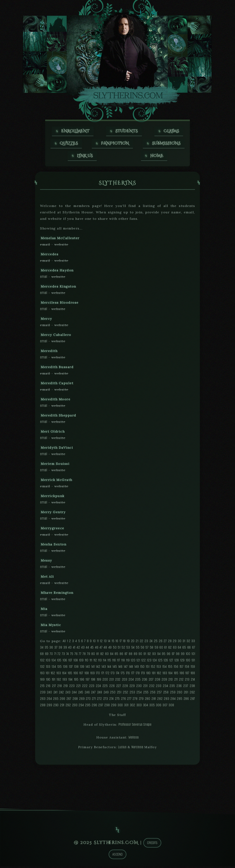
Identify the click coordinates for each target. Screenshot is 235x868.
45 (92, 649)
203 (125, 681)
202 (118, 681)
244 (74, 694)
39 (65, 649)
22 (142, 643)
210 (171, 681)
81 (98, 655)
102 (42, 662)
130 (188, 662)
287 (193, 700)
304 (146, 707)
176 (128, 675)
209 (164, 681)
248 (100, 694)
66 (189, 649)
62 (170, 649)
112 (95, 662)
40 (70, 649)
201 (111, 681)
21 (137, 643)
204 (131, 681)
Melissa (134, 739)
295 (88, 707)
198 (93, 681)
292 (68, 707)
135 (59, 668)
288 (43, 707)
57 (147, 649)
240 (49, 694)
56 (142, 649)
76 (76, 655)
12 (101, 643)
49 (110, 649)
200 (105, 681)
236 (179, 687)
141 (93, 668)
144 (109, 668)
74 (68, 655)
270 (88, 700)
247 (93, 694)
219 (66, 687)
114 (104, 662)
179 (143, 675)
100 (188, 655)
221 (78, 687)
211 (176, 681)
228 (125, 687)
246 (87, 694)
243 (68, 694)
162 (53, 675)
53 (128, 649)
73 (63, 655)
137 (71, 668)
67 (194, 649)
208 (157, 681)
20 (133, 643)
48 (105, 649)
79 (89, 655)
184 (170, 675)
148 (131, 668)
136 (65, 668)
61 (166, 649)
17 (121, 643)
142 (98, 668)
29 (175, 643)
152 (153, 668)
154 (164, 668)
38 (60, 649)
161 (47, 675)
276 (123, 700)
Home (157, 157)
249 (106, 694)
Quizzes (69, 144)
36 (51, 649)
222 (85, 687)
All (64, 643)
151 (148, 668)
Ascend (117, 856)
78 (84, 655)
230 (139, 687)
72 (59, 655)
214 (193, 681)
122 (143, 662)
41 (74, 649)
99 (183, 655)
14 (109, 643)
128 (177, 662)
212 (181, 681)
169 (92, 675)
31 (184, 643)
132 (42, 668)
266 (62, 700)
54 (133, 649)
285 (179, 700)
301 (126, 707)
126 (166, 662)
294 (81, 707)
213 (187, 681)
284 (173, 700)
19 (128, 643)
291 (62, 707)
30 (180, 643)
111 (91, 662)
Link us (85, 157)
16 (117, 643)
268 (75, 700)
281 (154, 700)
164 (64, 675)
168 (87, 675)
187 (187, 675)
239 (43, 694)
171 (103, 675)
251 (119, 694)
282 (160, 700)
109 (81, 662)
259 (173, 694)
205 (138, 681)
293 (75, 707)
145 (115, 668)
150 (142, 668)
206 (145, 681)
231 (145, 687)
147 (126, 668)
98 (178, 655)
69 (47, 655)
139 (82, 668)
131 (193, 662)
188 (193, 675)
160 (42, 675)
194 (70, 681)
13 (105, 643)
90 (140, 655)
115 (109, 662)
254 (139, 694)
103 (48, 662)
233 (159, 687)
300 (120, 707)
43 (83, 649)
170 (98, 675)
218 (59, 687)
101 (193, 655)
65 (184, 649)
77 (80, 655)
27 (165, 643)
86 (121, 655)
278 (135, 700)
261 (186, 694)
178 (138, 675)
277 (129, 700)
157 (181, 668)
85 (116, 655)
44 (87, 649)
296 (94, 707)
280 (148, 700)
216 (48, 687)
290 (56, 707)
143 (104, 668)
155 (170, 668)
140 (88, 668)
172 (107, 675)
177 (133, 675)
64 (179, 649)
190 (48, 681)
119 (128, 662)
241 (55, 694)
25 (156, 643)
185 (176, 675)
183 (165, 675)
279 (141, 700)
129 (182, 662)
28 (170, 643)
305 (152, 707)
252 (125, 694)
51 (119, 649)
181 (154, 675)
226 (112, 687)
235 (172, 687)
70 (51, 655)
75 (72, 655)
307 (165, 707)
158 (187, 668)
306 (159, 707)
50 (115, 649)
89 (135, 655)
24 (151, 643)
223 (92, 687)
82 (102, 655)
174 (118, 675)
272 (99, 700)
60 (161, 649)
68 (42, 655)
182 (159, 675)
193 (65, 681)
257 (159, 694)
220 (72, 687)
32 (188, 643)
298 (107, 707)
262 (192, 694)
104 (54, 662)
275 (117, 700)
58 (152, 649)
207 (151, 681)
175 (123, 675)
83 (107, 655)
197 (87, 681)
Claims (171, 131)
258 (166, 694)
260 (179, 694)
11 (98, 643)
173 (112, 675)
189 (42, 681)
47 (101, 649)
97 (173, 655)
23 (146, 643)
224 (98, 687)
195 (76, 681)
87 (126, 655)
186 (182, 675)
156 (176, 668)
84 (112, 655)
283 (166, 700)
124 (155, 662)
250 (113, 694)
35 (46, 649)
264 (49, 700)
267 (69, 700)
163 (59, 675)
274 (111, 700)
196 (82, 681)
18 (124, 643)
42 (78, 649)
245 (81, 694)
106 (65, 662)
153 (159, 668)
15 (113, 643)
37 (56, 649)
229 (132, 687)
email (44, 278)
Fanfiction (115, 144)
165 (70, 675)
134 (54, 668)
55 (138, 649)
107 (70, 662)
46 (97, 649)
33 (193, 643)
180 (148, 675)
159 (193, 668)
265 (56, 700)
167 (81, 675)
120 (133, 662)
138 (76, 668)
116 (114, 662)
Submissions (166, 144)
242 (61, 694)
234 (165, 687)
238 (192, 687)
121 (138, 662)
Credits (152, 844)
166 (76, 675)
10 (94, 643)
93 (154, 655)
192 (59, 681)
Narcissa (137, 749)
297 (101, 707)
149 (137, 668)
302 (132, 707)
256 (153, 694)
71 (55, 655)
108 (76, 662)
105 (59, 662)
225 (105, 687)
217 (54, 687)
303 (139, 707)
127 (171, 662)
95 (164, 655)
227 (119, 687)
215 (42, 687)
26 (161, 643)
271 (94, 700)
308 (171, 707)
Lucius (122, 749)
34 (42, 649)
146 (120, 668)
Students (126, 131)
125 (160, 662)
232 (152, 687)
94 (159, 655)
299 (114, 707)
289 (49, 707)
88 (131, 655)
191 (54, 681)
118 (123, 662)
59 (156, 649)
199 (99, 681)
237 (186, 687)
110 (87, 662)
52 (123, 649)
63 (175, 649)
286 (186, 700)
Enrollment (75, 131)
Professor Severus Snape (135, 726)
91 (145, 655)
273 (106, 700)
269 (82, 700)
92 (149, 655)
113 (100, 662)
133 (48, 668)
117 (118, 662)
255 (146, 694)
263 (43, 700)
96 (169, 655)
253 (132, 694)
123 (149, 662)
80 (93, 655)
